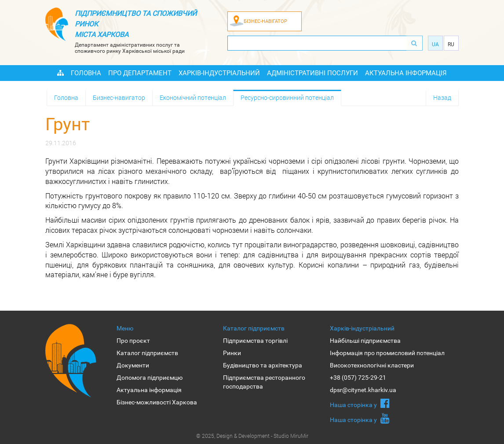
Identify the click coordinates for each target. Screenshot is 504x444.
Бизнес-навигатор (119, 97)
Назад (442, 97)
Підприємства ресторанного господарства (264, 382)
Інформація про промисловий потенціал (387, 353)
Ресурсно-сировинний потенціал (287, 97)
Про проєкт (133, 341)
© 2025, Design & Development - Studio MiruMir (252, 436)
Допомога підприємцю (150, 378)
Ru (451, 44)
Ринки (232, 353)
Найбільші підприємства (365, 341)
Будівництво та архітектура (263, 365)
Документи (133, 365)
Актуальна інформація (406, 73)
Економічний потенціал (193, 97)
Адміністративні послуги (312, 73)
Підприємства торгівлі (255, 341)
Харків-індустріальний (219, 73)
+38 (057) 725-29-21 (358, 378)
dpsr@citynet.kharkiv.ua (363, 390)
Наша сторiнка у (360, 403)
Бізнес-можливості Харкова (157, 402)
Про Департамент (140, 73)
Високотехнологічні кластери (372, 365)
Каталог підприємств (147, 353)
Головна (86, 73)
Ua (435, 44)
